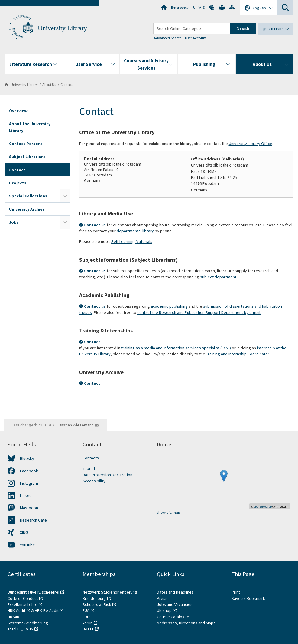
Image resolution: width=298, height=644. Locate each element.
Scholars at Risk (97, 604)
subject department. (219, 277)
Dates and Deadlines (175, 592)
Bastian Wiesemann (76, 425)
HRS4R (13, 617)
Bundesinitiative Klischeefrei (33, 592)
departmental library (135, 231)
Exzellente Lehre (23, 604)
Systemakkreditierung (28, 623)
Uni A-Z (199, 7)
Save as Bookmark (248, 598)
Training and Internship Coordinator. (238, 354)
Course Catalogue (173, 617)
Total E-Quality (20, 629)
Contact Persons (26, 144)
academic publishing (169, 306)
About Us (49, 84)
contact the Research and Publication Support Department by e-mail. (199, 312)
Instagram (29, 483)
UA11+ (88, 629)
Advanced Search (168, 38)
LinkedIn (27, 495)
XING (24, 532)
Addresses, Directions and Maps (186, 623)
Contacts (91, 458)
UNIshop (164, 610)
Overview (18, 111)
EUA (86, 610)
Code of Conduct (23, 598)
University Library (62, 28)
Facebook (29, 471)
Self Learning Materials (132, 241)
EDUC (87, 617)
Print (236, 592)
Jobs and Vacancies (175, 604)
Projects (18, 183)
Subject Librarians (27, 157)
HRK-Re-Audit (47, 610)
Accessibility (94, 481)
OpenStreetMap (263, 507)
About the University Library (30, 127)
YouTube (28, 545)
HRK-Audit (16, 610)
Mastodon (29, 508)
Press (162, 598)
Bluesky (27, 458)
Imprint (89, 468)
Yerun (87, 623)
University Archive (27, 209)
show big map (168, 513)
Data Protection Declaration (107, 475)
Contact (67, 84)
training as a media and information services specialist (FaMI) (176, 348)
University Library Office (251, 144)
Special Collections (28, 196)
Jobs (14, 222)
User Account (196, 38)
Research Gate (33, 520)
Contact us (95, 225)
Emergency (180, 7)
